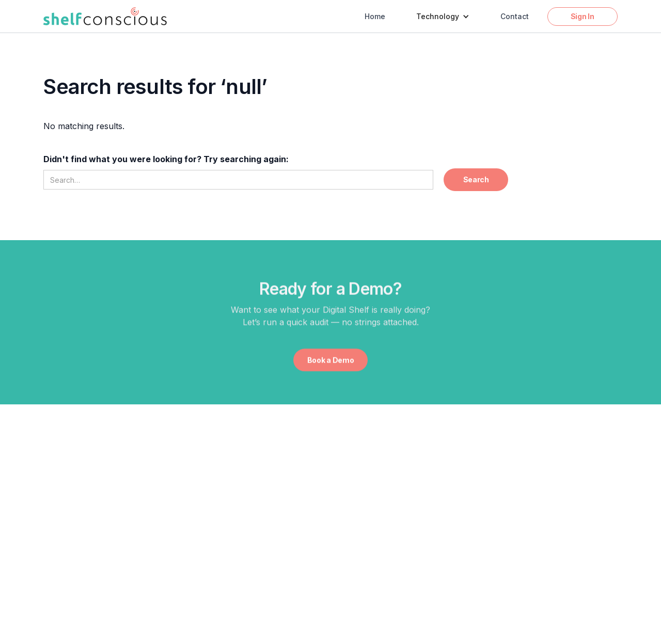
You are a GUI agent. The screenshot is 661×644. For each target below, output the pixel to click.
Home (375, 16)
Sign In (583, 16)
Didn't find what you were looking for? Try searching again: (166, 159)
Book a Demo (331, 360)
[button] (443, 17)
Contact (515, 16)
